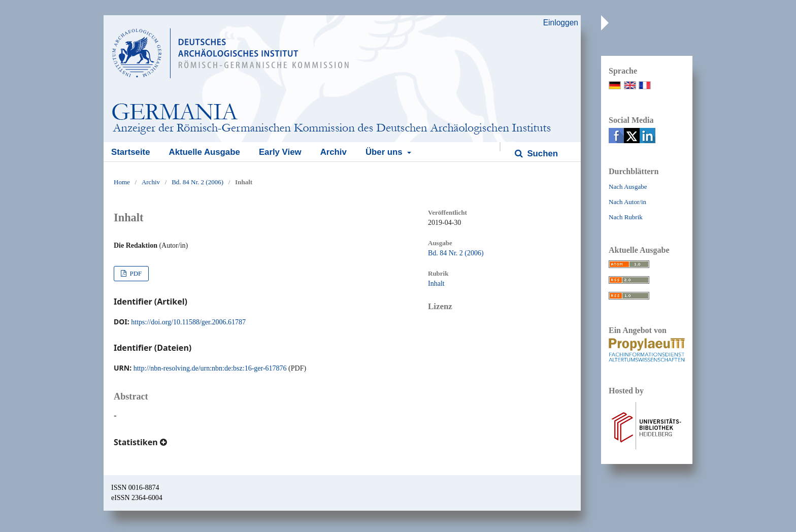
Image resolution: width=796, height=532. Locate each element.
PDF (135, 273)
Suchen (541, 154)
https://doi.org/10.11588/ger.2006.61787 (188, 322)
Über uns (385, 152)
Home (122, 182)
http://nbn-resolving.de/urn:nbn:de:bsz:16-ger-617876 (210, 368)
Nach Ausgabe (628, 187)
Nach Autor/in (627, 202)
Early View (280, 152)
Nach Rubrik (626, 217)
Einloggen (561, 23)
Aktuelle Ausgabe (205, 152)
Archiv (334, 152)
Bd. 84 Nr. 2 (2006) (197, 182)
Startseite (130, 152)
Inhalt (436, 284)
